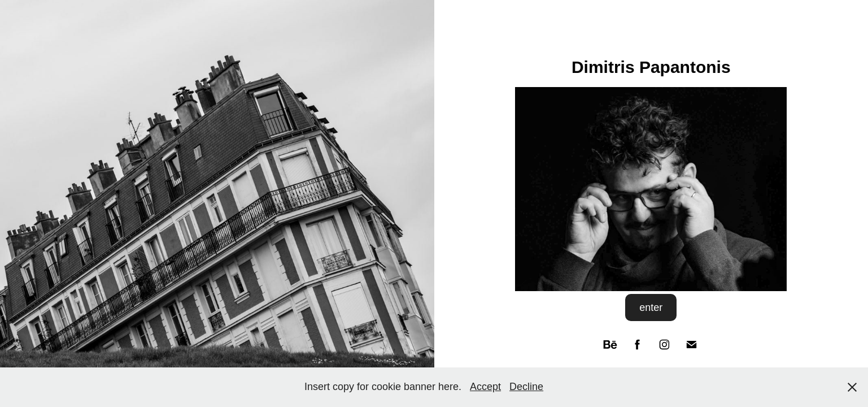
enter (651, 308)
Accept (485, 387)
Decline (526, 387)
